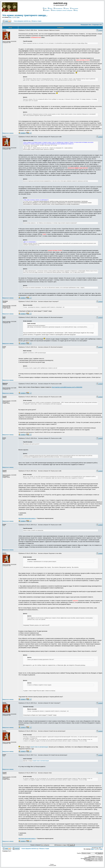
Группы (66, 9)
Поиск (50, 9)
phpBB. (55, 866)
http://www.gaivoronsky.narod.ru (27, 518)
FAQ (45, 9)
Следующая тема (97, 25)
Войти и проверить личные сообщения (62, 10)
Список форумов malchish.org (22, 21)
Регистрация (74, 9)
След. (18, 17)
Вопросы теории (37, 21)
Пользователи (58, 9)
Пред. (10, 17)
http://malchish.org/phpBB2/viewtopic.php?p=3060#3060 (67, 387)
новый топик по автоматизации (39, 747)
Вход (76, 10)
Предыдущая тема (86, 25)
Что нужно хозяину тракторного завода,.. (25, 15)
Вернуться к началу (8, 133)
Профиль (46, 10)
